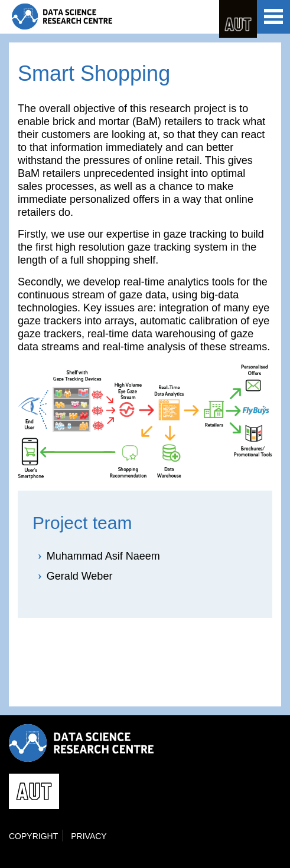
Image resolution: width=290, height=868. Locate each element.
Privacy (89, 836)
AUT (238, 19)
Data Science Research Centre (62, 17)
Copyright (33, 836)
